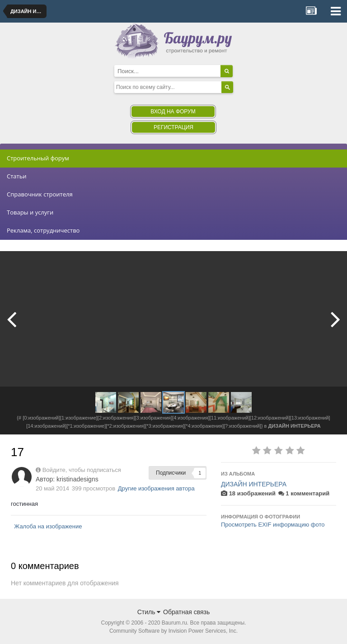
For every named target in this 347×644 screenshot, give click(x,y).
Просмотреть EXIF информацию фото (273, 525)
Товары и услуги (30, 212)
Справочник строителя (40, 194)
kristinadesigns (77, 479)
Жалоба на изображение (48, 526)
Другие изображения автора (156, 488)
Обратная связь (186, 612)
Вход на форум (173, 112)
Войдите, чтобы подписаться (82, 470)
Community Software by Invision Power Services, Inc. (173, 631)
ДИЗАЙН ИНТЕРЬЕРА (254, 484)
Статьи (17, 176)
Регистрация (173, 127)
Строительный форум (38, 158)
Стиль (149, 612)
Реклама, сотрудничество (43, 230)
